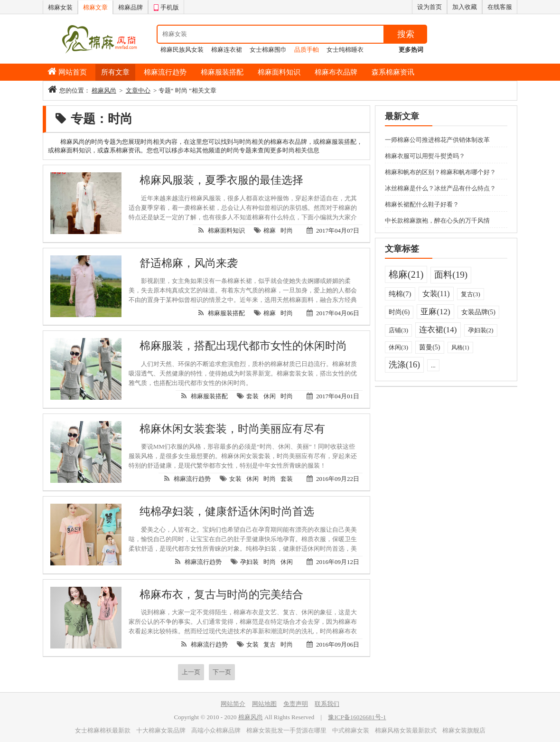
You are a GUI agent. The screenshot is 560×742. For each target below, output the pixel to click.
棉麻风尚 (104, 90)
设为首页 (429, 7)
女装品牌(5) (478, 312)
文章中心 (138, 90)
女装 (235, 479)
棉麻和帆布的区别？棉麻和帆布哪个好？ (440, 172)
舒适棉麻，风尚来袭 (189, 263)
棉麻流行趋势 (165, 72)
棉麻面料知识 (279, 72)
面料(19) (451, 275)
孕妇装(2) (481, 330)
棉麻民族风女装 (182, 50)
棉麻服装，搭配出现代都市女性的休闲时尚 (243, 346)
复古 (270, 644)
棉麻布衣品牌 (336, 72)
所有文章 (115, 72)
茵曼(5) (429, 347)
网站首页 (73, 72)
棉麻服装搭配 (222, 72)
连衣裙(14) (438, 330)
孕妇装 (249, 562)
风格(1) (460, 348)
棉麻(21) (406, 274)
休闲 (270, 396)
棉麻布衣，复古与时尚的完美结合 (221, 595)
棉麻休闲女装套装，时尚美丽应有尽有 (232, 429)
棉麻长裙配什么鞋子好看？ (422, 204)
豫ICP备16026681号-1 (357, 717)
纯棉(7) (400, 294)
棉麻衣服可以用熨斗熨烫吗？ (425, 156)
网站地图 (264, 704)
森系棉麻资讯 (393, 72)
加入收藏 (465, 7)
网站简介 (233, 704)
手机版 (166, 6)
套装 (252, 396)
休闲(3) (398, 347)
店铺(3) (398, 330)
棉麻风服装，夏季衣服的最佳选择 (221, 180)
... (433, 365)
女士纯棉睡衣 (345, 50)
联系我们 (327, 704)
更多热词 (411, 50)
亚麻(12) (435, 312)
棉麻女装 (60, 7)
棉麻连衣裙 (227, 50)
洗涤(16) (404, 365)
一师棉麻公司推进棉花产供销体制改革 (437, 140)
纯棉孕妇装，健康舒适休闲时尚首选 (227, 512)
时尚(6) (399, 312)
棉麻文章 (95, 7)
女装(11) (436, 294)
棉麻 (270, 230)
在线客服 (500, 7)
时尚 (287, 230)
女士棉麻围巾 (268, 50)
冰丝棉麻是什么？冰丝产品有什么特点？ (440, 188)
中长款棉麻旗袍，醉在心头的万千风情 (437, 221)
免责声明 (296, 704)
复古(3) (471, 294)
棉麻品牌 (131, 7)
